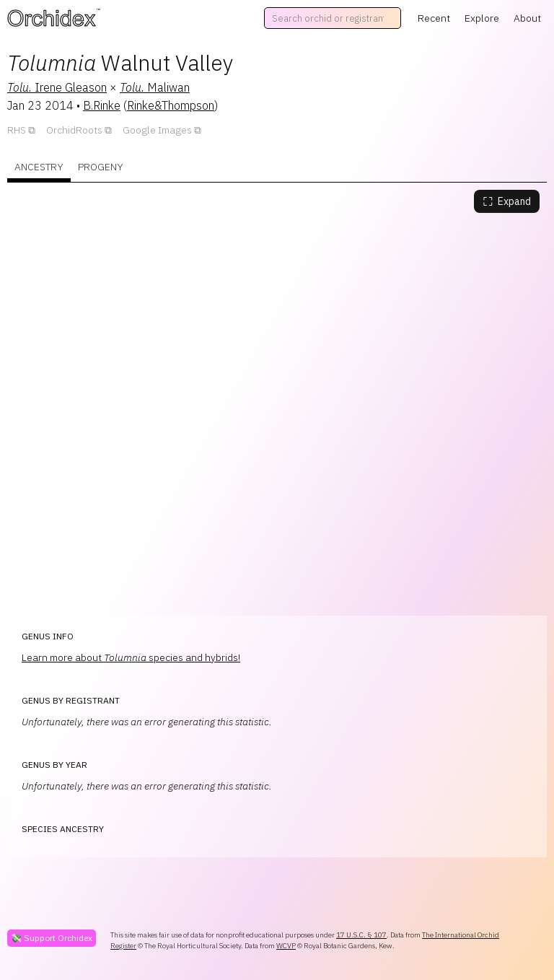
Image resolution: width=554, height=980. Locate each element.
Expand (507, 201)
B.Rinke (102, 105)
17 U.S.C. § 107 (361, 935)
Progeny (101, 167)
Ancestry (39, 167)
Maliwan (155, 87)
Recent (434, 18)
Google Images (157, 130)
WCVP (286, 946)
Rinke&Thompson (171, 105)
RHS (17, 130)
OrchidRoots (74, 130)
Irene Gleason (57, 87)
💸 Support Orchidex (52, 938)
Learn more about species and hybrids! (131, 657)
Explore (482, 18)
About (527, 18)
